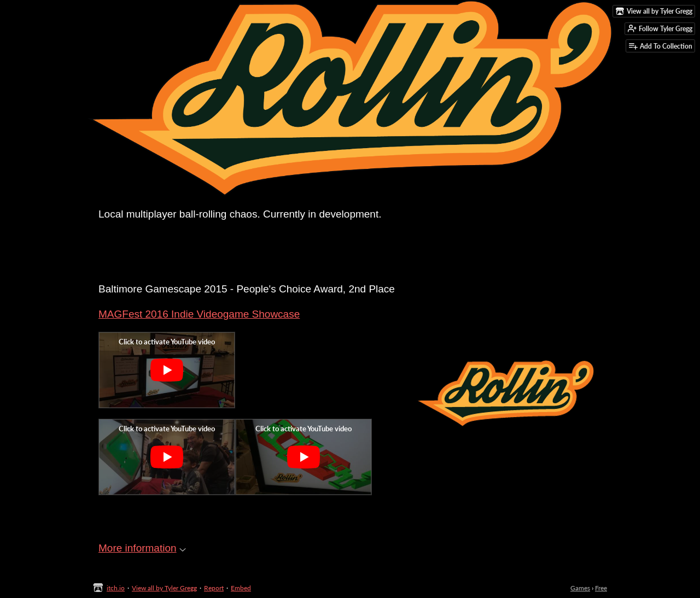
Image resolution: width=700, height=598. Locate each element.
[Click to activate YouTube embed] (167, 370)
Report (214, 588)
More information (142, 548)
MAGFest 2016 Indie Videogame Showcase (199, 314)
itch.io (116, 588)
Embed (241, 588)
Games (580, 588)
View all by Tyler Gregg (164, 588)
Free (601, 588)
